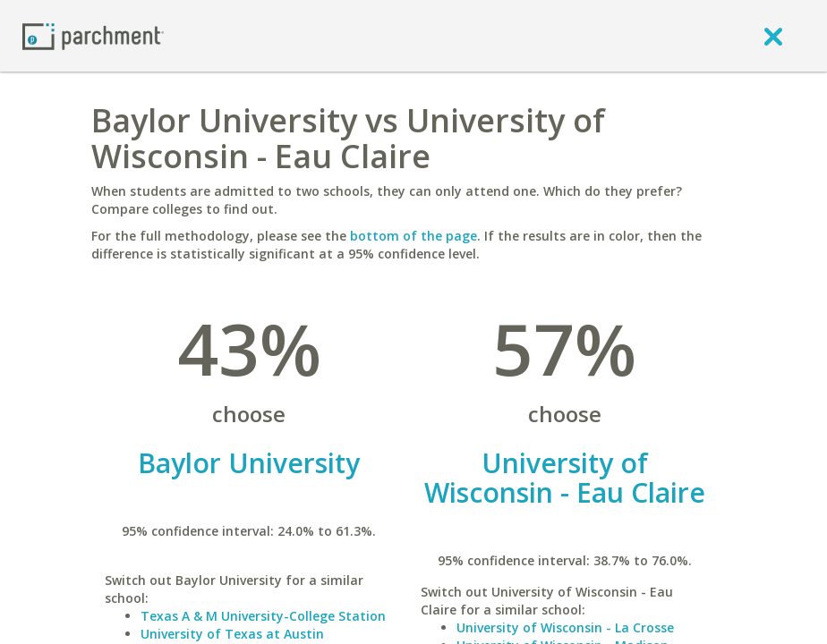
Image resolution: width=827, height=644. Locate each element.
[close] (773, 36)
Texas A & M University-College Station (263, 616)
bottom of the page (413, 236)
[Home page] (93, 35)
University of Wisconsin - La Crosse (565, 627)
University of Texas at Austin (232, 634)
